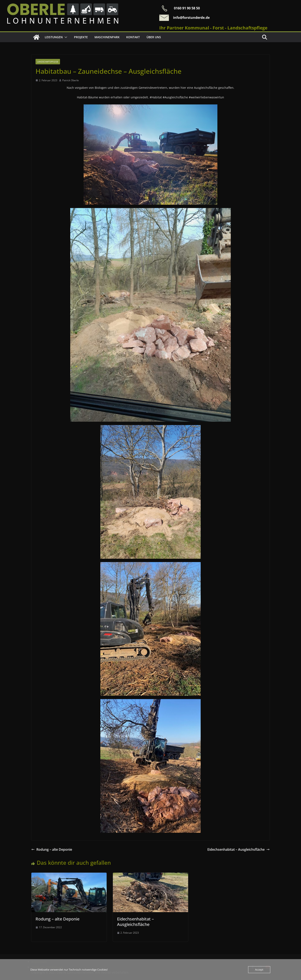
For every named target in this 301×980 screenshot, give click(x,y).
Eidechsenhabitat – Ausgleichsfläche (239, 849)
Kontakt (133, 37)
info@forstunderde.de (191, 18)
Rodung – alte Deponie (52, 849)
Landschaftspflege (48, 62)
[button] (65, 37)
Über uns (154, 37)
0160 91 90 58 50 (187, 8)
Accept (259, 970)
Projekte (81, 37)
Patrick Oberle (71, 80)
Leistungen (54, 37)
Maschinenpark (107, 37)
